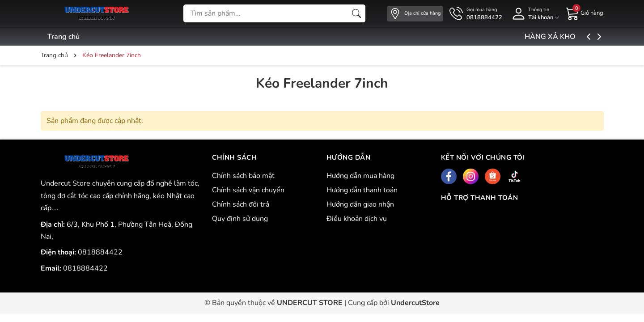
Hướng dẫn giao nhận (360, 204)
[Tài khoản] (534, 14)
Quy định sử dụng (240, 219)
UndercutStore (415, 303)
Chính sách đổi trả (241, 204)
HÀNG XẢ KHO (572, 37)
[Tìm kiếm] (356, 13)
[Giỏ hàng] (585, 13)
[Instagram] (471, 176)
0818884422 (100, 252)
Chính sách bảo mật (243, 176)
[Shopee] (493, 176)
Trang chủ (64, 37)
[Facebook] (449, 176)
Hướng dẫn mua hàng (360, 176)
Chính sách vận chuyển (248, 190)
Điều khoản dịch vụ (357, 219)
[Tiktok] (515, 176)
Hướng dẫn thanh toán (362, 190)
